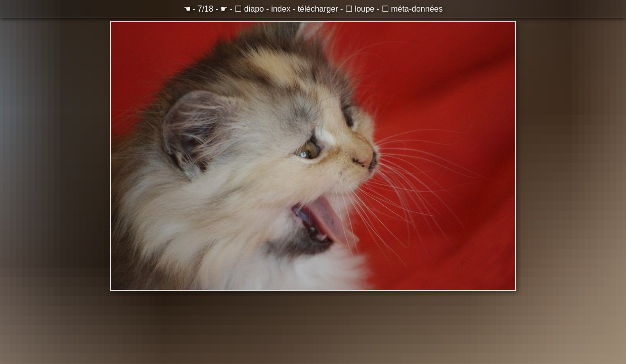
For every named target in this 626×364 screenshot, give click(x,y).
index (281, 9)
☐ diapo (249, 9)
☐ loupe (360, 9)
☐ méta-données (412, 9)
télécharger (318, 9)
